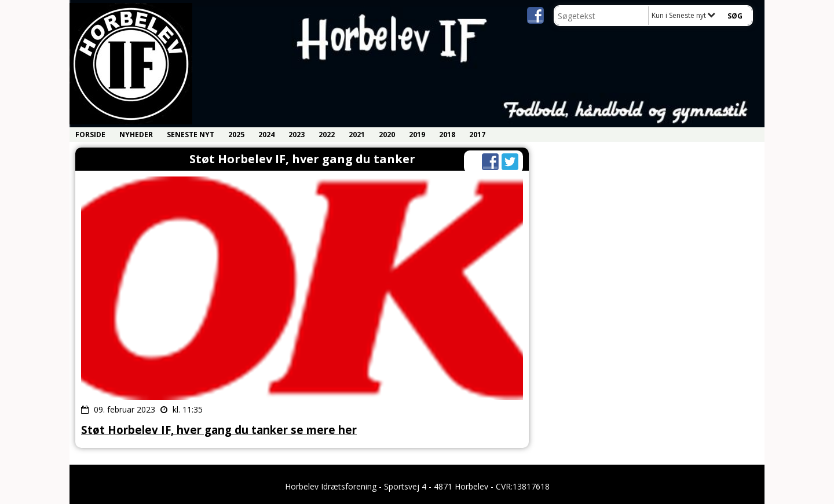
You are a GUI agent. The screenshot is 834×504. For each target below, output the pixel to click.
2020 (387, 135)
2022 (327, 135)
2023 (297, 135)
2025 (236, 135)
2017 (477, 135)
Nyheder (136, 135)
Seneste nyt (191, 135)
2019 (417, 135)
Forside (90, 135)
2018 (447, 135)
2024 (266, 135)
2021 (357, 135)
